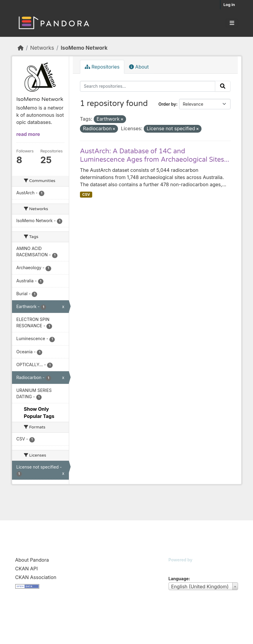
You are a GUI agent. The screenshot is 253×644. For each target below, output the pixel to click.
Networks (42, 48)
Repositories (102, 67)
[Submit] (223, 86)
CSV (86, 194)
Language (179, 579)
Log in (229, 4)
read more (28, 134)
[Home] (21, 48)
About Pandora (32, 560)
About (139, 67)
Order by (167, 104)
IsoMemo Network (84, 48)
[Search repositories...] (148, 86)
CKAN (179, 567)
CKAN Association (36, 577)
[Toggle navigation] (232, 23)
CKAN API (27, 569)
